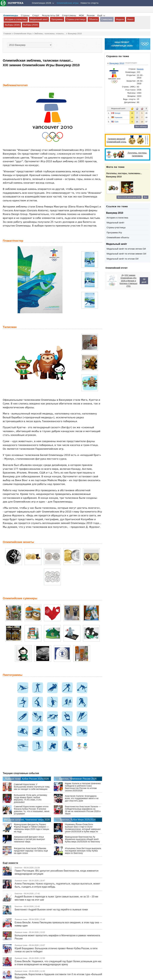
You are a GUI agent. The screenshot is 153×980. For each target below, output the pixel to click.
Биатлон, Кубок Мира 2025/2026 (78, 820)
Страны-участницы (76, 19)
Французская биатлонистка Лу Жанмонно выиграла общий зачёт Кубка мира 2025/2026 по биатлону (82, 839)
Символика (107, 19)
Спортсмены (69, 15)
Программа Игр (114, 233)
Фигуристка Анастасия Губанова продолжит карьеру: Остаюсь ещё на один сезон (31, 851)
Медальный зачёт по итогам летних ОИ (126, 249)
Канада (117, 113)
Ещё (100, 15)
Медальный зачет (39, 19)
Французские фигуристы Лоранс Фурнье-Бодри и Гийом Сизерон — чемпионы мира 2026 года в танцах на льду (32, 828)
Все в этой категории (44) (129, 197)
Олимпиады (11, 15)
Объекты (93, 19)
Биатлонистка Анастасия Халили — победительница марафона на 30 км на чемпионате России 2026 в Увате (83, 810)
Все (146, 197)
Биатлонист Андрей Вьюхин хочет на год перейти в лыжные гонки (51, 910)
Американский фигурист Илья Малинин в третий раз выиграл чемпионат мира (29, 839)
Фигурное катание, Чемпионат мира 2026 (27, 820)
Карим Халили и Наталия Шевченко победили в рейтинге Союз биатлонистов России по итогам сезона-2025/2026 (83, 787)
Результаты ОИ (51, 15)
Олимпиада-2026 (42, 3)
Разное (91, 15)
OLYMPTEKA (12, 3)
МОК (81, 15)
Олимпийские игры (68, 3)
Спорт (36, 15)
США (116, 122)
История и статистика (16, 19)
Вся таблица (141, 126)
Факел (130, 19)
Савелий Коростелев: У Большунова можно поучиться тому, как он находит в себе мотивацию (32, 787)
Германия (118, 117)
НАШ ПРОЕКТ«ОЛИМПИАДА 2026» (122, 44)
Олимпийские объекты (118, 237)
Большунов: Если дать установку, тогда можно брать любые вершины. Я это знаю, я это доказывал (31, 799)
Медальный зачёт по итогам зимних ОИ (126, 254)
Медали (120, 19)
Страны (25, 15)
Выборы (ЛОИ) (31, 25)
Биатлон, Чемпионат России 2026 (78, 779)
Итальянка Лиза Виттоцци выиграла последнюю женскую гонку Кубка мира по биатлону (83, 851)
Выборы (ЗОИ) (12, 25)
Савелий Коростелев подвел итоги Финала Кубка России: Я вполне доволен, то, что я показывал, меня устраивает (32, 810)
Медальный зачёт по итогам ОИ (122, 259)
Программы (57, 19)
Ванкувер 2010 (116, 63)
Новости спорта (89, 3)
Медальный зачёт (115, 223)
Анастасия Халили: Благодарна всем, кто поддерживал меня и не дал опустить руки (82, 798)
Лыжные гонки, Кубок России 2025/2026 (27, 779)
